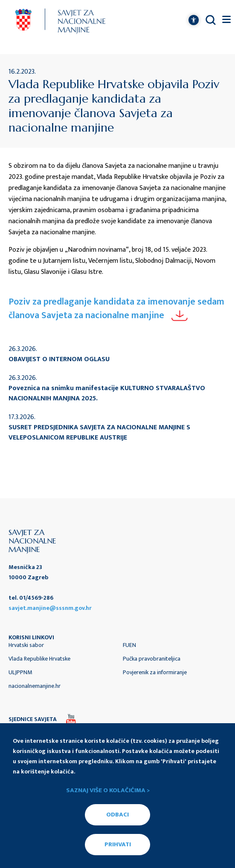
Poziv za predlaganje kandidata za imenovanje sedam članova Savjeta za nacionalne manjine (116, 309)
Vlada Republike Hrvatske (39, 659)
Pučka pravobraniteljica (152, 659)
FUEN (129, 645)
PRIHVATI (118, 844)
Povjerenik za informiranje (155, 672)
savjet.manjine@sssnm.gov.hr (50, 608)
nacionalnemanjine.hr (35, 686)
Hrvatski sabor (26, 645)
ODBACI (117, 815)
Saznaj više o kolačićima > (108, 790)
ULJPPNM (20, 672)
